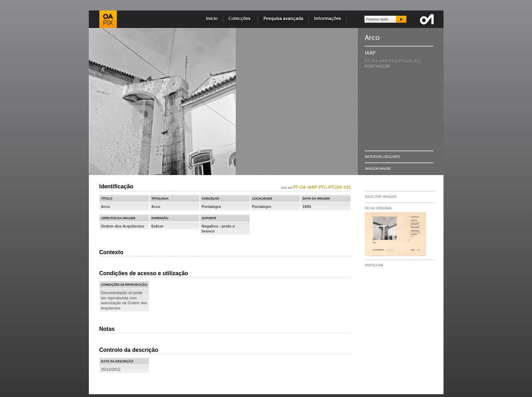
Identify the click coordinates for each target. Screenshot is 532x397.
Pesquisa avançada (283, 19)
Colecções (240, 19)
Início (212, 19)
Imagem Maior (378, 169)
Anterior (373, 157)
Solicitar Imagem (381, 197)
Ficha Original (378, 208)
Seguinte (392, 157)
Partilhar (374, 265)
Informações (328, 19)
